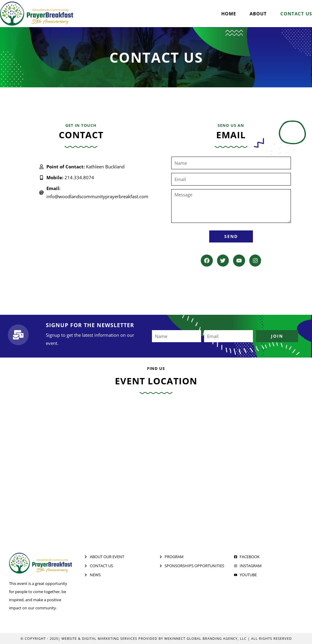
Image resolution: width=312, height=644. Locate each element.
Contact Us (296, 14)
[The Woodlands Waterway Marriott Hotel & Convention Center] (156, 467)
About (258, 14)
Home (229, 14)
